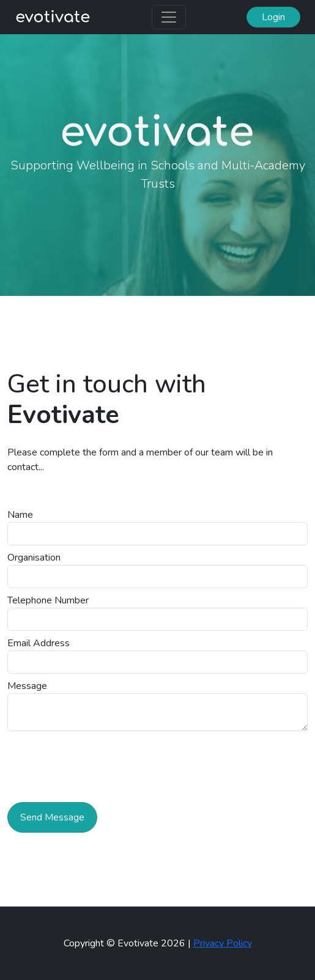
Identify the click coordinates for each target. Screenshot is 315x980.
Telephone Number (48, 600)
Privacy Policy (223, 943)
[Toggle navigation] (169, 17)
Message (27, 686)
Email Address (39, 643)
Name (20, 515)
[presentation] (100, 760)
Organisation (34, 558)
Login (273, 17)
